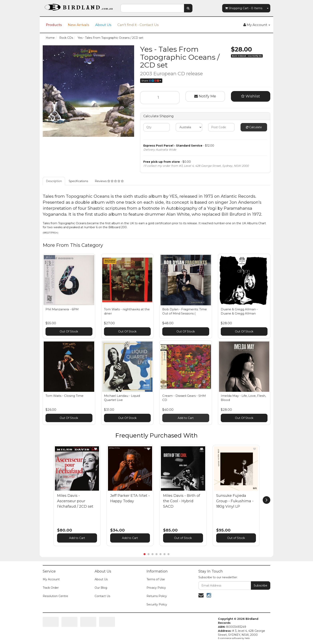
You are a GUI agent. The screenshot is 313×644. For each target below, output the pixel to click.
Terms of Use (156, 579)
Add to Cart (186, 418)
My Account (51, 579)
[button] (96, 449)
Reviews (109, 181)
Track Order (51, 588)
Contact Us (102, 596)
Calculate (254, 127)
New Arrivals (79, 25)
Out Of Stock (69, 331)
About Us (103, 25)
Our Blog (101, 588)
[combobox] (152, 8)
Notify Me (205, 96)
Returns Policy (157, 596)
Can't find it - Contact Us (138, 25)
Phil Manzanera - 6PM (62, 309)
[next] (266, 500)
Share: (151, 81)
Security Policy (157, 604)
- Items (244, 8)
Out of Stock (183, 538)
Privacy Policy (156, 588)
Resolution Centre (55, 596)
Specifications (78, 181)
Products (54, 25)
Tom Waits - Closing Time (64, 396)
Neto (247, 638)
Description (54, 181)
